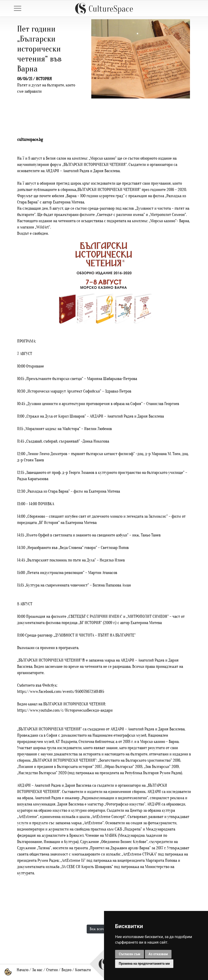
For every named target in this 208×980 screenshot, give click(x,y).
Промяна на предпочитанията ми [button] (144, 964)
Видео (66, 970)
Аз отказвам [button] (158, 954)
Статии (52, 970)
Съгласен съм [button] (130, 954)
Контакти (83, 970)
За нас (37, 970)
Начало (23, 970)
